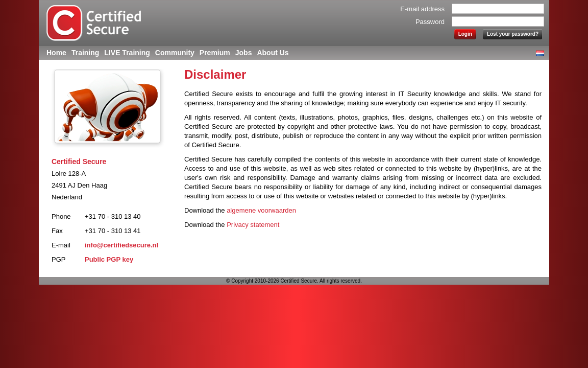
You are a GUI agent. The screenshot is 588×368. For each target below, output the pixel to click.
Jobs (244, 53)
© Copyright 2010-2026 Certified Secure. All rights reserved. (294, 281)
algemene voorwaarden (261, 210)
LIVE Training (127, 53)
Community (175, 53)
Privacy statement (253, 225)
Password (430, 22)
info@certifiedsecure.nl (121, 245)
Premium (215, 53)
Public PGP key (109, 259)
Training (85, 53)
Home (56, 53)
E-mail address (422, 9)
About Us (273, 53)
